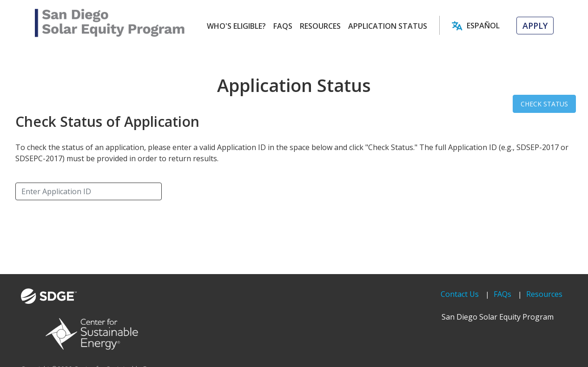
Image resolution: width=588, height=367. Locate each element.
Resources (544, 294)
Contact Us (460, 294)
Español (483, 26)
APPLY (535, 26)
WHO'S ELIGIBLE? (236, 26)
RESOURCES (320, 26)
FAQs (502, 294)
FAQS (283, 26)
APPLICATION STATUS (388, 26)
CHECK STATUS (544, 104)
